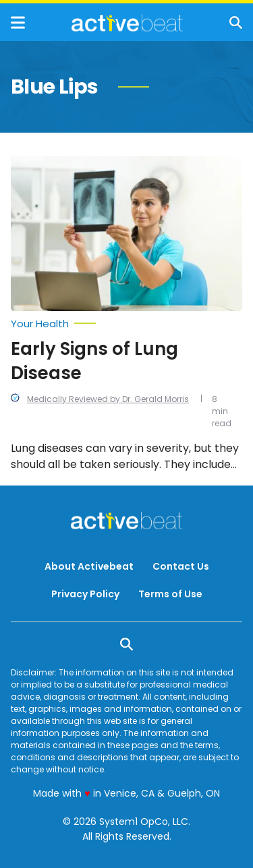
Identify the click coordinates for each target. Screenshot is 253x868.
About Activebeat (89, 566)
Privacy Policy (85, 594)
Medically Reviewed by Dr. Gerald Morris (108, 399)
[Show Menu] (18, 23)
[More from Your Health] (126, 324)
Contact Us (181, 566)
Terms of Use (170, 594)
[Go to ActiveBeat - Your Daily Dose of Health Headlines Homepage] (127, 23)
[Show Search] (236, 23)
